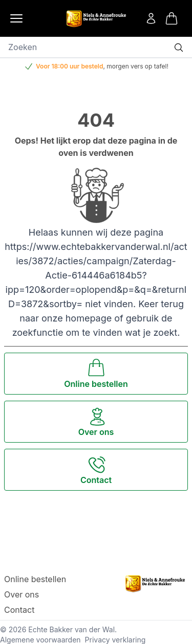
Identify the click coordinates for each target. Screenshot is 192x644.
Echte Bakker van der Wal (71, 629)
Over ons (22, 594)
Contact (19, 610)
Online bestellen (35, 579)
